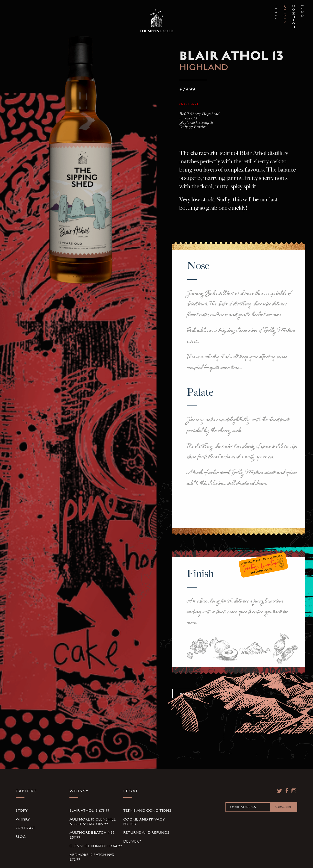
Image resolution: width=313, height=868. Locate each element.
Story (276, 9)
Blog (302, 9)
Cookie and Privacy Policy (144, 822)
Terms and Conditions (147, 810)
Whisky (285, 9)
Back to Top (188, 694)
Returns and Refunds (146, 833)
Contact (293, 9)
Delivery (132, 841)
